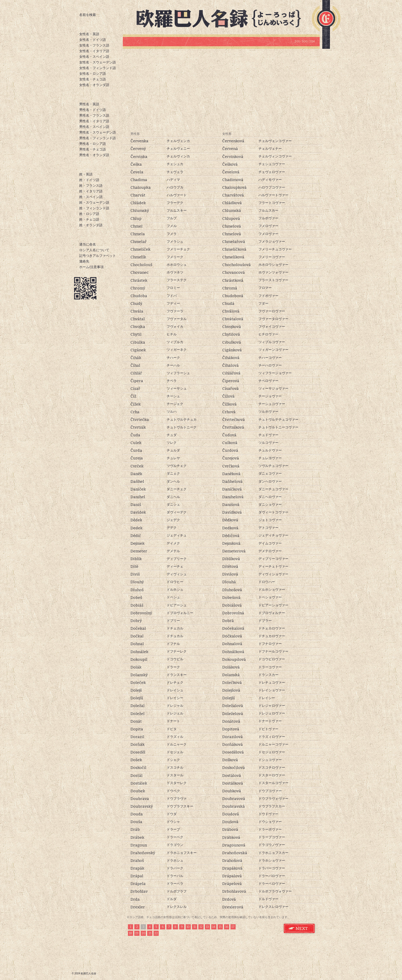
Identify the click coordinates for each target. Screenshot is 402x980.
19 (137, 933)
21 (150, 933)
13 (208, 927)
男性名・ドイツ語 (93, 110)
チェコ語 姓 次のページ (299, 929)
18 (130, 933)
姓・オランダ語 (91, 225)
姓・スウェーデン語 (94, 202)
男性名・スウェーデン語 (98, 132)
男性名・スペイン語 (94, 127)
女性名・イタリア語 (94, 51)
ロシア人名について (94, 250)
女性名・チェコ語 (93, 79)
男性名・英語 (89, 104)
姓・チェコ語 (89, 219)
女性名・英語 (89, 34)
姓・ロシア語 (89, 214)
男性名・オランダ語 (94, 155)
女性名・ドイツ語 (93, 40)
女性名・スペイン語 (94, 57)
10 (188, 927)
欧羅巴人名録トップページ (223, 18)
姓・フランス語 (91, 186)
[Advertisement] (221, 90)
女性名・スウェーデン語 (98, 62)
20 (143, 933)
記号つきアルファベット (98, 256)
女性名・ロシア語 (93, 74)
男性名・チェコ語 (93, 149)
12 (201, 927)
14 (214, 927)
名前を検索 (88, 15)
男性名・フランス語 (94, 115)
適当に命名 (88, 244)
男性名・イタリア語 (94, 121)
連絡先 (84, 261)
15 (220, 927)
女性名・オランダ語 (94, 85)
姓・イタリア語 (91, 191)
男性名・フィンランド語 (98, 138)
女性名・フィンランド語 (98, 68)
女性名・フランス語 (94, 45)
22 (156, 933)
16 (227, 927)
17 (233, 927)
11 (195, 927)
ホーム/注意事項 (91, 267)
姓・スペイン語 (91, 197)
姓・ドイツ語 (89, 180)
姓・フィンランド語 (94, 208)
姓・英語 (86, 174)
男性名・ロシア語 (93, 144)
